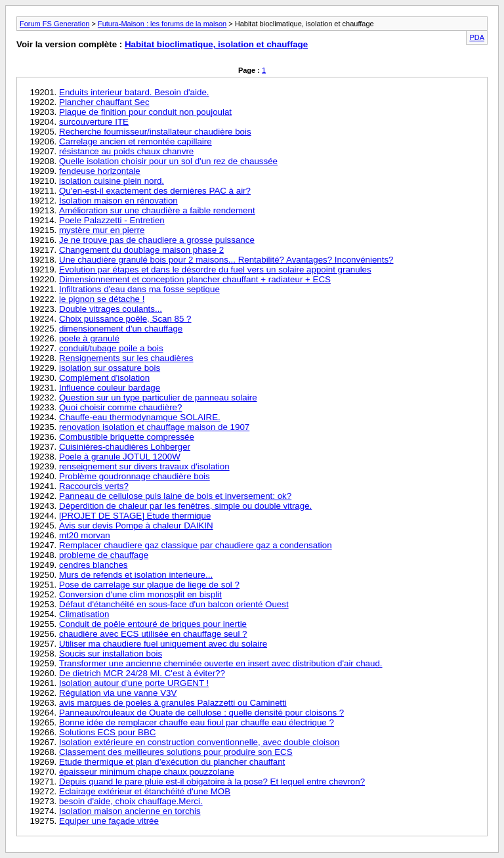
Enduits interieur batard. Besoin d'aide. (134, 92)
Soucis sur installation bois (111, 654)
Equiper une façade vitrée (109, 821)
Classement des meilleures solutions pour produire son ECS (176, 752)
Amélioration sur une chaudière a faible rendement (157, 210)
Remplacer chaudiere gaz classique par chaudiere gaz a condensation (196, 545)
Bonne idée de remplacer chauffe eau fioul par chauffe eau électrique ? (197, 722)
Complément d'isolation (104, 378)
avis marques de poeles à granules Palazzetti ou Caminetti (173, 703)
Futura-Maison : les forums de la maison (162, 24)
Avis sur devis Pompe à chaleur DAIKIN (136, 526)
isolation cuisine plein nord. (112, 181)
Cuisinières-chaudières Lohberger (125, 447)
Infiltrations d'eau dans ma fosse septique (139, 289)
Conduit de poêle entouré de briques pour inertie (153, 624)
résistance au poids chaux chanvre (126, 151)
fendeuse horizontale (100, 171)
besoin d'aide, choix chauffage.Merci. (131, 801)
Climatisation (84, 614)
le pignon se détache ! (102, 299)
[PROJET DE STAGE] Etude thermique (135, 516)
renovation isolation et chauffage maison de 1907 (154, 427)
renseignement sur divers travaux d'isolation (144, 466)
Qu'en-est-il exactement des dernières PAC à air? (155, 191)
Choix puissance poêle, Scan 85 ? (125, 319)
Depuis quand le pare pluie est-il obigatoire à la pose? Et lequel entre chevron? (212, 782)
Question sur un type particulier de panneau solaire (158, 397)
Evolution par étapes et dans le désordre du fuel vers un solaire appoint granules (215, 269)
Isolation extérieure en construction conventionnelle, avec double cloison (199, 742)
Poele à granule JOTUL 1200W (120, 457)
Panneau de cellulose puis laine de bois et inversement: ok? (175, 496)
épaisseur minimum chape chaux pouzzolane (147, 772)
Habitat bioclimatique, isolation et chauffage (216, 44)
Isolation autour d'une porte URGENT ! (134, 683)
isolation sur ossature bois (110, 368)
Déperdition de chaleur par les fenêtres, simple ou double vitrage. (185, 506)
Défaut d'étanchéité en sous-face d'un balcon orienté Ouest (174, 604)
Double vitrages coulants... (111, 309)
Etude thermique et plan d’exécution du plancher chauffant (172, 762)
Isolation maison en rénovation (118, 201)
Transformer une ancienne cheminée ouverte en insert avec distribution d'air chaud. (221, 663)
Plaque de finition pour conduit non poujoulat (145, 112)
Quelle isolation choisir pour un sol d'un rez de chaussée (168, 161)
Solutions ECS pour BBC (107, 732)
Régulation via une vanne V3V (118, 693)
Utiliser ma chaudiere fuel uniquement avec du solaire (163, 644)
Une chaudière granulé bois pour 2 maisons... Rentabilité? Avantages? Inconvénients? (226, 260)
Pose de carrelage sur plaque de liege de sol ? (149, 585)
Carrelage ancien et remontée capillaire (136, 141)
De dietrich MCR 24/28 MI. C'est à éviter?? (142, 673)
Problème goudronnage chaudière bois (135, 476)
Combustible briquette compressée (127, 437)
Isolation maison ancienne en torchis (130, 811)
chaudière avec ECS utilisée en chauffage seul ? (153, 634)
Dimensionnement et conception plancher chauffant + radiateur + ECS (195, 279)
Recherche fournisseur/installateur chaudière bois (155, 132)
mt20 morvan (85, 535)
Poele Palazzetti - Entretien (112, 220)
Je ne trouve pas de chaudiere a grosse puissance (157, 240)
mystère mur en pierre (102, 230)
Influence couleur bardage (110, 388)
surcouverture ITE (94, 122)
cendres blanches (93, 565)
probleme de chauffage (104, 555)
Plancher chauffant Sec (104, 102)
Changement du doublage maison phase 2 (141, 250)
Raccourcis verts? (94, 486)
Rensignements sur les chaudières (126, 358)
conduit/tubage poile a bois (111, 348)
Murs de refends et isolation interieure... (136, 575)
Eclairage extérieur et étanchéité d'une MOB (145, 791)
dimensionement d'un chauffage (121, 329)
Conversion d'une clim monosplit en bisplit (140, 594)
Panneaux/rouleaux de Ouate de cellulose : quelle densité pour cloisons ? (201, 713)
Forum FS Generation (54, 24)
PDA (477, 37)
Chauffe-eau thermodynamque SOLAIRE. (140, 417)
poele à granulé (89, 338)
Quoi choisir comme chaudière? (120, 407)
